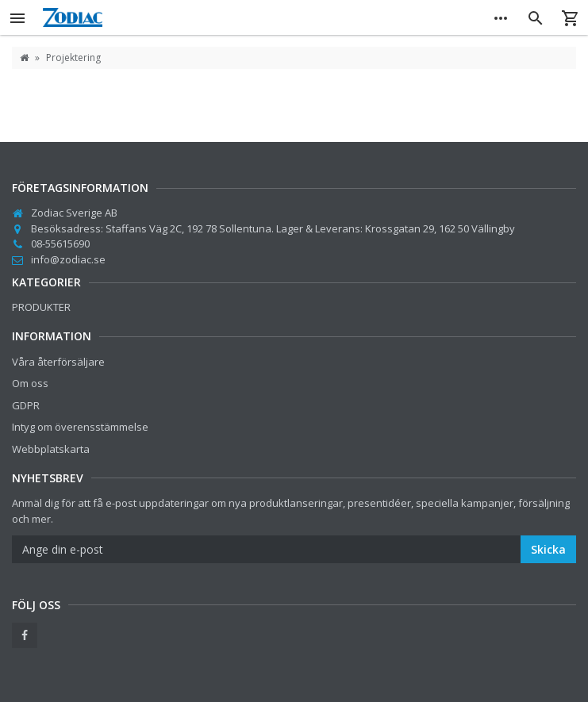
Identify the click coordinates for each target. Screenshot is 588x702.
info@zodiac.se (68, 259)
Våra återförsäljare (58, 362)
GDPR (26, 405)
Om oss (30, 383)
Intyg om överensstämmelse (80, 427)
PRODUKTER (41, 307)
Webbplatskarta (51, 449)
